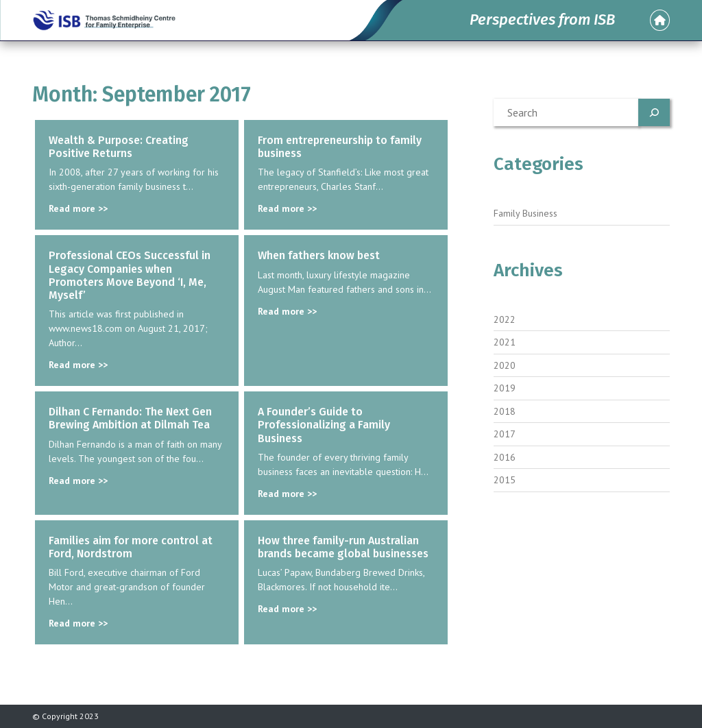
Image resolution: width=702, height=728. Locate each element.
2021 (505, 342)
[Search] (654, 112)
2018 (505, 411)
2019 (505, 388)
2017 (505, 434)
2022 (505, 319)
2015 (505, 480)
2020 (505, 365)
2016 (505, 457)
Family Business (525, 213)
